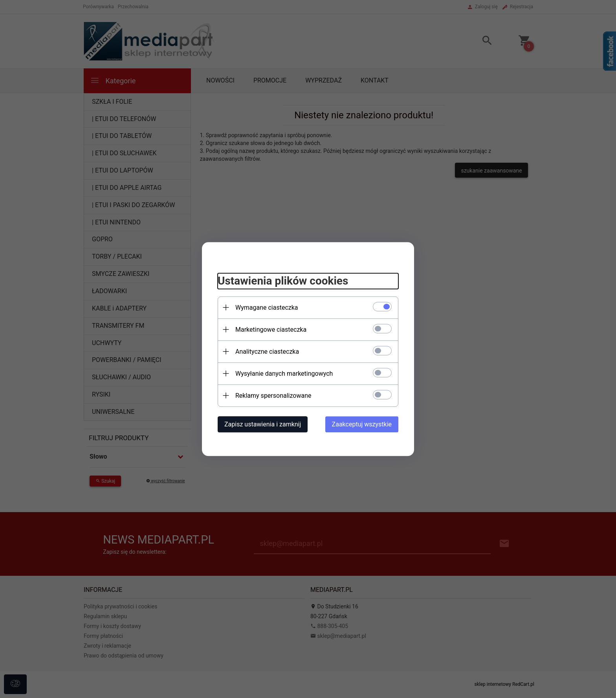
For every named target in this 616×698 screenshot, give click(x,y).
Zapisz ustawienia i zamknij (263, 424)
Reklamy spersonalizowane (273, 396)
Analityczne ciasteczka (267, 352)
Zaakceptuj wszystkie (362, 424)
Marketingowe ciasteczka (271, 330)
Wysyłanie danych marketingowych (284, 374)
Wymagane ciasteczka (267, 308)
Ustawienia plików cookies (283, 281)
